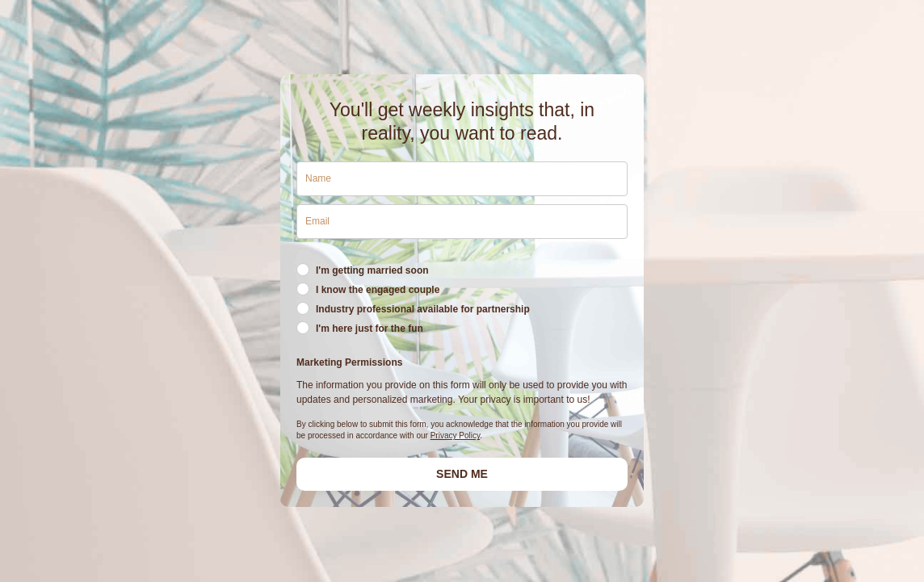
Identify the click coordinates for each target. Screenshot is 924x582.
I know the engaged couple (378, 290)
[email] (462, 222)
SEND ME (462, 474)
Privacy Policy (456, 435)
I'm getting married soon (372, 270)
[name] (462, 179)
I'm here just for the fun (370, 329)
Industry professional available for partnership (423, 309)
